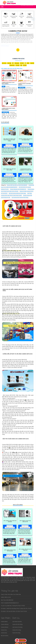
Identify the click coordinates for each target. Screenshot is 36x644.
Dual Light (9, 63)
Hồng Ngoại (17, 63)
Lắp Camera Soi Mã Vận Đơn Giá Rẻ (25, 521)
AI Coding (17, 65)
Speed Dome (12, 65)
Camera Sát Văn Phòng (17, 624)
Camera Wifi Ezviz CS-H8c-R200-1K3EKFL (9, 109)
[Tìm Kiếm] (27, 2)
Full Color (22, 63)
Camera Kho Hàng (16, 633)
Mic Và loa (4, 63)
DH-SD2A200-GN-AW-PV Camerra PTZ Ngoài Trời (26, 169)
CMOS (28, 63)
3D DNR (25, 65)
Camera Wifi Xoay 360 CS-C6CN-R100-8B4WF (17, 185)
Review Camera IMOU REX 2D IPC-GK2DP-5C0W (26, 139)
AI (25, 63)
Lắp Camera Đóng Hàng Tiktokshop (10, 551)
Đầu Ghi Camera (5, 636)
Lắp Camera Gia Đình (17, 622)
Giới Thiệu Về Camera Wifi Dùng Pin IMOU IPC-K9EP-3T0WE (9, 140)
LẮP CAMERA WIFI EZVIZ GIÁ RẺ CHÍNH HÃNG (12, 69)
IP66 (21, 65)
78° (13, 63)
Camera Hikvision (5, 624)
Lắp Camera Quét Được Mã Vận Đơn (10, 521)
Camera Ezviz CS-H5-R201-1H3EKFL (25, 84)
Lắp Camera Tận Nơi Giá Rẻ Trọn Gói (25, 550)
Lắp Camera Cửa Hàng (17, 627)
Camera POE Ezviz (18, 31)
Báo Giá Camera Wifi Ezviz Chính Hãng (17, 193)
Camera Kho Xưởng (17, 630)
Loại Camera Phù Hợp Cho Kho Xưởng (9, 169)
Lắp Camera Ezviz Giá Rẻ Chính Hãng (20, 198)
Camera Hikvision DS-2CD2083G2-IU (18, 189)
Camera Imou (4, 630)
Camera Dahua (4, 622)
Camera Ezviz (4, 633)
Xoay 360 (32, 63)
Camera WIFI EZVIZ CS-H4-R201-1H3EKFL (8, 83)
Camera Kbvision (5, 627)
